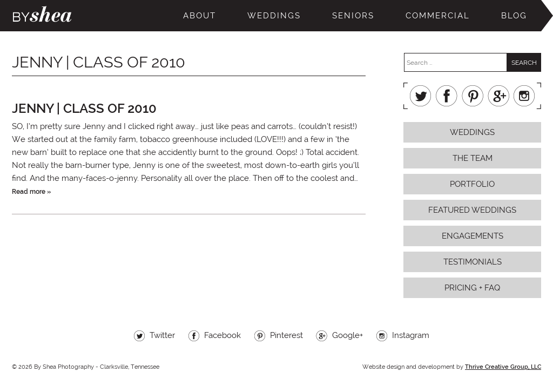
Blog (514, 16)
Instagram (524, 96)
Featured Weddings (472, 210)
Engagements (473, 236)
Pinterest (473, 96)
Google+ (498, 96)
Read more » (31, 192)
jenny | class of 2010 (84, 108)
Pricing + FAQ (472, 288)
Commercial (438, 16)
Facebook (447, 96)
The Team (473, 158)
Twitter (421, 96)
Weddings (274, 16)
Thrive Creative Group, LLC (503, 367)
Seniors (353, 16)
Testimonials (473, 262)
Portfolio (472, 184)
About (200, 16)
